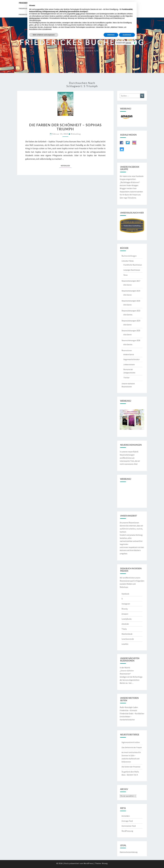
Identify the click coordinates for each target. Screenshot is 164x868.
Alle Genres (128, 315)
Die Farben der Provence (131, 767)
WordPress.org (127, 831)
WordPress (88, 863)
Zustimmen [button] (127, 35)
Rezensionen (127, 350)
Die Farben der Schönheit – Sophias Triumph (65, 127)
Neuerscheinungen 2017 (131, 281)
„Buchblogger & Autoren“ (130, 182)
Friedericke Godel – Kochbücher (132, 713)
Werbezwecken (35, 18)
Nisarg (105, 863)
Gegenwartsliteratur (132, 359)
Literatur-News (128, 261)
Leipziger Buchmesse (132, 270)
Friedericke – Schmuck (128, 710)
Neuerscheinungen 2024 (131, 321)
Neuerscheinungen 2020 (131, 301)
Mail (136, 464)
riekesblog (76, 134)
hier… (131, 683)
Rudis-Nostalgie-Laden (129, 707)
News (126, 275)
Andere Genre (129, 354)
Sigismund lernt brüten (131, 742)
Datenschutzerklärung (129, 852)
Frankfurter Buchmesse (133, 265)
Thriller (126, 378)
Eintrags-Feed (127, 821)
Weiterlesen (66, 166)
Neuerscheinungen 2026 (131, 340)
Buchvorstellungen (129, 256)
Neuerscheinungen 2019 (131, 291)
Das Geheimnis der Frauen (132, 747)
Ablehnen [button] (111, 35)
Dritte (78, 14)
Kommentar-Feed (129, 826)
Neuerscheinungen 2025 (131, 331)
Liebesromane (129, 364)
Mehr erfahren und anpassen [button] (44, 35)
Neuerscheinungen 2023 (131, 311)
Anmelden (126, 816)
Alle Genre (127, 285)
